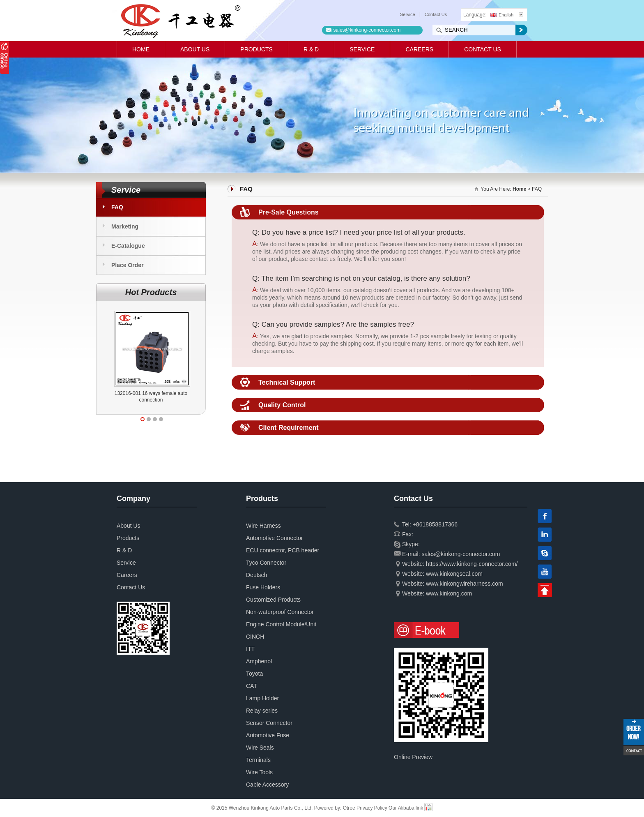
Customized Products (273, 600)
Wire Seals (260, 748)
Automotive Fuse (268, 735)
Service (408, 14)
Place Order (128, 265)
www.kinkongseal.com (454, 574)
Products (256, 49)
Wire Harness (263, 526)
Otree (349, 808)
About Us (195, 49)
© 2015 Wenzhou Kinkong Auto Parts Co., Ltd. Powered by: (277, 808)
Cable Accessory (267, 785)
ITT (250, 649)
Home (141, 49)
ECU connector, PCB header (283, 550)
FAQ (117, 207)
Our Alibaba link (406, 808)
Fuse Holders (263, 587)
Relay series (262, 711)
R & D (311, 49)
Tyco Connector (266, 563)
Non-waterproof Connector (280, 612)
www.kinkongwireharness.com (465, 584)
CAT (252, 686)
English (502, 15)
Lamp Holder (262, 698)
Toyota (254, 674)
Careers (419, 49)
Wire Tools (259, 772)
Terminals (258, 760)
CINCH (255, 637)
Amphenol (259, 661)
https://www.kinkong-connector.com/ (472, 564)
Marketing (125, 226)
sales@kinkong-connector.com (367, 30)
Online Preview (413, 757)
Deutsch (256, 575)
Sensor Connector (269, 723)
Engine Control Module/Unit (281, 624)
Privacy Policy (372, 808)
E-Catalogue (128, 246)
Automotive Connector (275, 538)
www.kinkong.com (449, 593)
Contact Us (436, 14)
